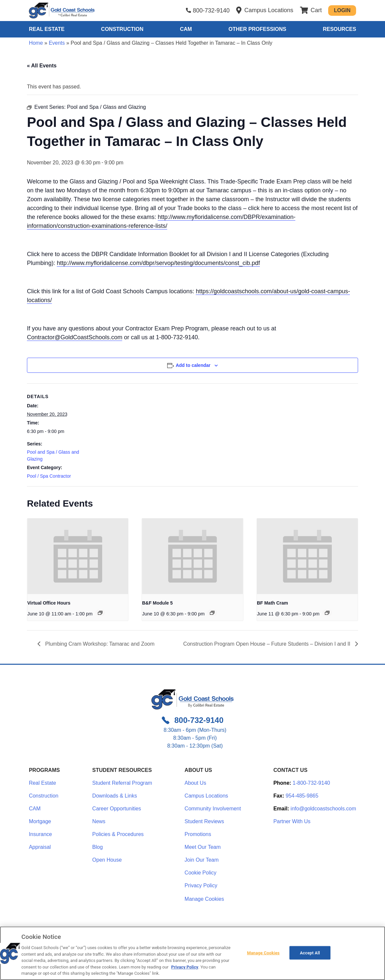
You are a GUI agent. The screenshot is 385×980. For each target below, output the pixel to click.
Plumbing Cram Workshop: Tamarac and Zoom (99, 644)
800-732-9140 (211, 11)
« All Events (42, 66)
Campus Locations (206, 796)
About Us (195, 783)
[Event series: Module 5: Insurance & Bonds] (212, 613)
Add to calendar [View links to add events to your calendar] (193, 365)
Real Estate (47, 29)
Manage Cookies (204, 899)
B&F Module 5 (157, 603)
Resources (340, 29)
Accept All (310, 953)
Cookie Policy (201, 873)
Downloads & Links (115, 796)
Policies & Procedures (118, 834)
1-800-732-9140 (311, 783)
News (99, 821)
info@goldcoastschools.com (323, 809)
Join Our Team (202, 860)
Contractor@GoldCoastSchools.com (75, 337)
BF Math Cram (272, 603)
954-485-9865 (302, 796)
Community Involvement (213, 809)
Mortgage (40, 821)
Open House (107, 860)
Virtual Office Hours (49, 603)
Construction (122, 29)
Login (342, 10)
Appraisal (40, 847)
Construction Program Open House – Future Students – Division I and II (268, 644)
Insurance (40, 834)
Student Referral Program (122, 783)
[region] (192, 953)
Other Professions (257, 29)
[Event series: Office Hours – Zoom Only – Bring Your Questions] (100, 613)
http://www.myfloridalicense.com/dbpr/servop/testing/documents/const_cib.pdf (158, 263)
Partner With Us (292, 821)
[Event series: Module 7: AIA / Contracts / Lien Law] (327, 613)
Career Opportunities (117, 809)
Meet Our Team (203, 847)
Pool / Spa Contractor (49, 476)
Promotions (198, 834)
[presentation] (78, 556)
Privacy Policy (201, 885)
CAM (186, 29)
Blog (98, 847)
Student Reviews (204, 821)
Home (36, 43)
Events (57, 43)
